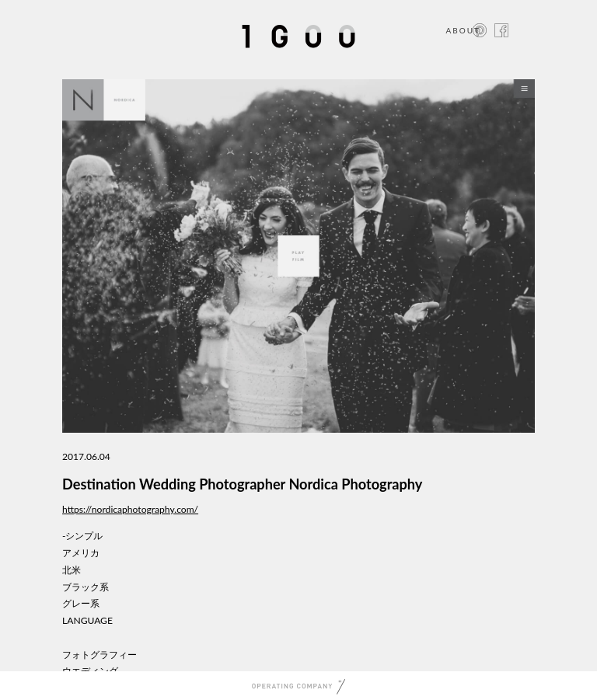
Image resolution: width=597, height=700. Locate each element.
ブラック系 (86, 587)
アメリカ (81, 553)
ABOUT (463, 30)
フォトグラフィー (99, 655)
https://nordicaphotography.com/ (130, 509)
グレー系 (81, 603)
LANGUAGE (87, 620)
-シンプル (83, 536)
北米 (72, 570)
